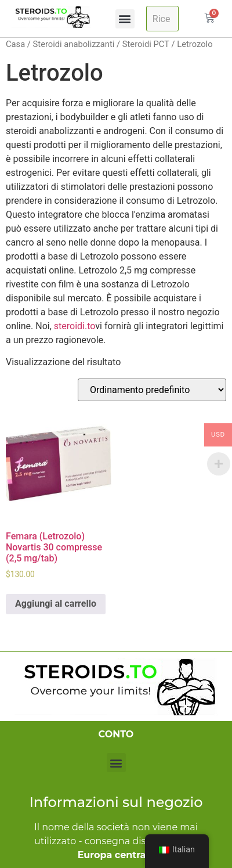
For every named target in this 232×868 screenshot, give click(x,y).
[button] (125, 19)
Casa (15, 44)
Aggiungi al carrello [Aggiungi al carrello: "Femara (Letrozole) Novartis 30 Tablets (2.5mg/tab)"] (56, 604)
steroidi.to (75, 326)
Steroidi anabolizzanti (74, 44)
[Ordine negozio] (152, 390)
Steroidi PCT (146, 44)
